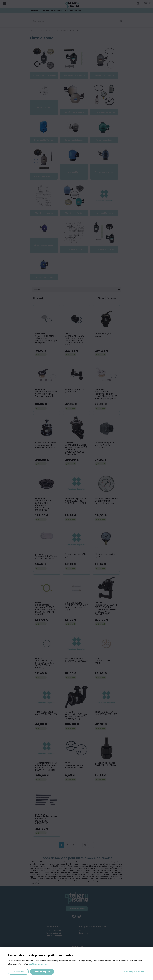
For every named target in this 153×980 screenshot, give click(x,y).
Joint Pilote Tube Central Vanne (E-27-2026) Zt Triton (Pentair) (46, 664)
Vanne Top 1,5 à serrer (103, 335)
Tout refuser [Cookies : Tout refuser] (18, 972)
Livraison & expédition (55, 930)
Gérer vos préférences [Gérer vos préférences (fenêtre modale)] (134, 972)
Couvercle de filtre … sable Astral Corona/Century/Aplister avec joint (47, 339)
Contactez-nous (77, 909)
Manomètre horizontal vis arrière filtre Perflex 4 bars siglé (106, 501)
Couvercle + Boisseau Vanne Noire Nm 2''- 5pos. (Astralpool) (46, 394)
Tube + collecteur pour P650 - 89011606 (46, 713)
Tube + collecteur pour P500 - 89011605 (106, 713)
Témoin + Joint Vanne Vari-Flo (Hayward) (46, 557)
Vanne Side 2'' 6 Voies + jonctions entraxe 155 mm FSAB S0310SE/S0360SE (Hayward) (76, 450)
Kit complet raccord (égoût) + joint (75, 391)
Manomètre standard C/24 (106, 555)
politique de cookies (39, 964)
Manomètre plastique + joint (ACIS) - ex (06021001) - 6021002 (76, 501)
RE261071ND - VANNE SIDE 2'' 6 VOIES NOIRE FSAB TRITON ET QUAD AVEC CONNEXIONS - (106, 610)
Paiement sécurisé (54, 933)
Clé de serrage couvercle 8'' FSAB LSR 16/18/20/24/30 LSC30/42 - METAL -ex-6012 (46, 610)
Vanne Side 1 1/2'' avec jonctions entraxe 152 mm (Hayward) (76, 716)
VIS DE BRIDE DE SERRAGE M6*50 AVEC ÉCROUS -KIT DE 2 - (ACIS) (76, 606)
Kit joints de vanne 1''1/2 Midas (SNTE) (75, 766)
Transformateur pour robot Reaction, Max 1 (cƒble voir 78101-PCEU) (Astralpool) (46, 766)
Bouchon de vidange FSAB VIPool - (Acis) (105, 764)
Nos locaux (83, 933)
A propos (82, 930)
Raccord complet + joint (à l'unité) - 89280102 (104, 445)
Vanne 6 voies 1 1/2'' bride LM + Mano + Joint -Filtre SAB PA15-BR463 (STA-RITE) (75, 341)
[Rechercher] (77, 21)
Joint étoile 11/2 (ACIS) (103, 662)
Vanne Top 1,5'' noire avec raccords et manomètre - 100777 (46, 445)
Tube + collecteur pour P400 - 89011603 (76, 660)
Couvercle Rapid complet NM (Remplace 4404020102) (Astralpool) (43, 505)
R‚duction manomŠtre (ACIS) (76, 555)
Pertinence (113, 298)
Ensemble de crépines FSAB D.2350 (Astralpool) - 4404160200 (46, 820)
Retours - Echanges (54, 936)
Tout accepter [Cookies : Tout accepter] (42, 972)
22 (85, 845)
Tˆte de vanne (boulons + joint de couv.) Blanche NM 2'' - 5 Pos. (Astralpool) (106, 395)
